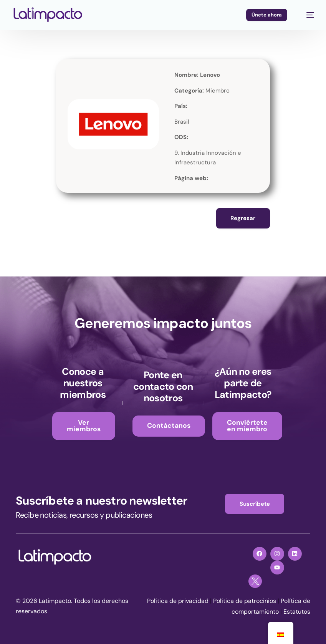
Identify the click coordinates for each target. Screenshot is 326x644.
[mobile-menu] (306, 15)
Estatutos (297, 612)
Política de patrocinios (245, 601)
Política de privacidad (178, 601)
